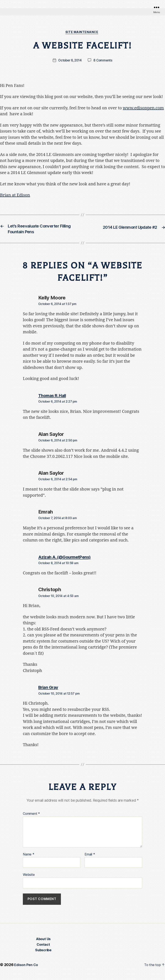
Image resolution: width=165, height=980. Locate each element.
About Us (43, 943)
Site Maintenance (82, 33)
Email (90, 857)
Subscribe (43, 954)
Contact (43, 948)
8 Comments (104, 61)
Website (29, 878)
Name (29, 857)
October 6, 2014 (70, 61)
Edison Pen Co (27, 968)
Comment (31, 817)
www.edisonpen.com (143, 109)
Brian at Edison (15, 196)
